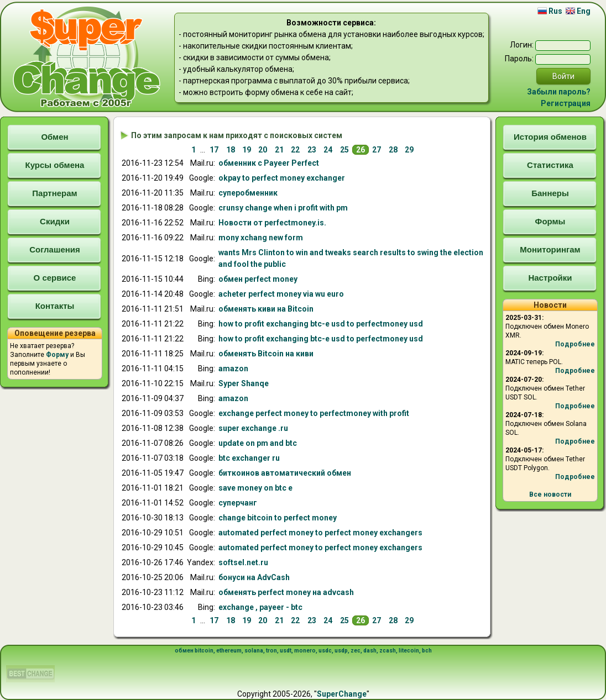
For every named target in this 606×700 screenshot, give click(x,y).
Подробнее (575, 344)
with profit (314, 413)
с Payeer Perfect (269, 163)
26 (361, 150)
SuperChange (342, 694)
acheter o (281, 294)
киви (266, 354)
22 (295, 150)
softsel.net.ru (243, 562)
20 (263, 150)
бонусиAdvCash (254, 577)
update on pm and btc (258, 443)
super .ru (253, 428)
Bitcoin (266, 309)
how (321, 324)
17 (214, 150)
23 (312, 150)
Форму (57, 355)
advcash (286, 592)
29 (409, 150)
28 (393, 150)
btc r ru (249, 458)
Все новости (550, 494)
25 (344, 150)
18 (231, 150)
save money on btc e (255, 488)
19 (247, 150)
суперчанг (238, 503)
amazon (233, 369)
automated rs (320, 533)
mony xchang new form (261, 238)
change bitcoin (278, 518)
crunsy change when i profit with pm (283, 208)
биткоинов (285, 473)
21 (279, 150)
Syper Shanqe (244, 383)
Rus (550, 11)
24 (328, 150)
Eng (578, 11)
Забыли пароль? (559, 92)
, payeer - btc (260, 607)
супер (248, 193)
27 (377, 150)
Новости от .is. (272, 223)
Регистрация (566, 103)
